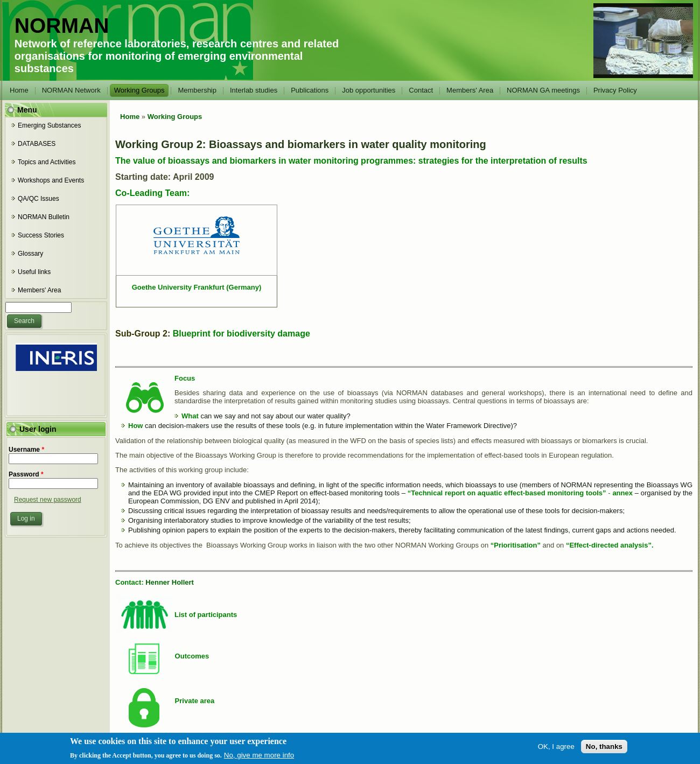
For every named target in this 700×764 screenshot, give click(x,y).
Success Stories (41, 235)
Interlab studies (254, 90)
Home (19, 90)
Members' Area (470, 90)
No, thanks (604, 747)
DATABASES (37, 144)
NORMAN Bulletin (44, 217)
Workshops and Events (51, 180)
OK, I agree (556, 747)
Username (26, 450)
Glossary (30, 254)
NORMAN (62, 26)
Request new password (48, 500)
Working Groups (139, 90)
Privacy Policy (615, 90)
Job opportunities (369, 90)
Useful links (34, 272)
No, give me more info (259, 756)
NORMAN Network (71, 90)
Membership (197, 90)
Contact (421, 90)
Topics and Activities (47, 162)
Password (26, 474)
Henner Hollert (170, 582)
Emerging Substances (49, 125)
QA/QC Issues (38, 199)
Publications (310, 90)
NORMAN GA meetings (543, 90)
